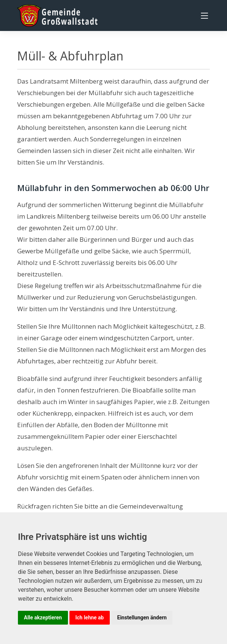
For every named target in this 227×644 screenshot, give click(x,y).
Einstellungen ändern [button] (142, 618)
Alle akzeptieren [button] (43, 618)
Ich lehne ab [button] (90, 618)
